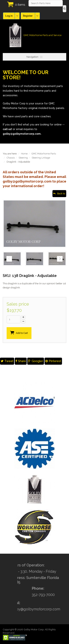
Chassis (11, 158)
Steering (23, 158)
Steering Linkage (41, 158)
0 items (20, 5)
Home (24, 154)
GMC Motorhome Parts (44, 154)
